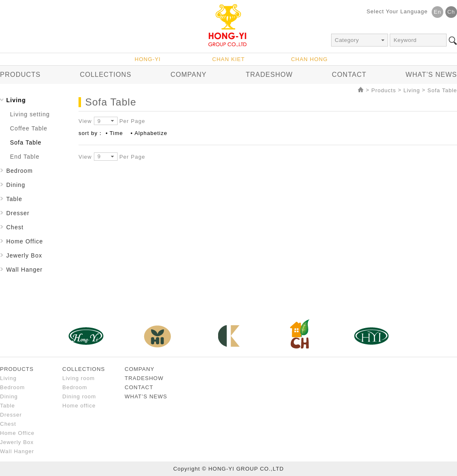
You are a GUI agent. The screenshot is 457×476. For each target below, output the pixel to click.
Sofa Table (442, 90)
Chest (15, 227)
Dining (16, 185)
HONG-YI (148, 59)
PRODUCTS (20, 75)
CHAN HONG (309, 59)
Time (116, 133)
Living (412, 90)
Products (384, 90)
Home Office (25, 241)
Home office (79, 406)
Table (14, 199)
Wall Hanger (25, 270)
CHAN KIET (228, 59)
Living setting (30, 114)
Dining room (79, 396)
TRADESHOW (269, 75)
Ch (451, 12)
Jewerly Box (24, 255)
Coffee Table (29, 128)
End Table (25, 157)
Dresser (18, 213)
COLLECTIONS (106, 75)
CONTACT (349, 75)
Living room (79, 378)
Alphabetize (151, 133)
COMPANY (188, 75)
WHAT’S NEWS (431, 75)
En (437, 12)
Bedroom (20, 171)
